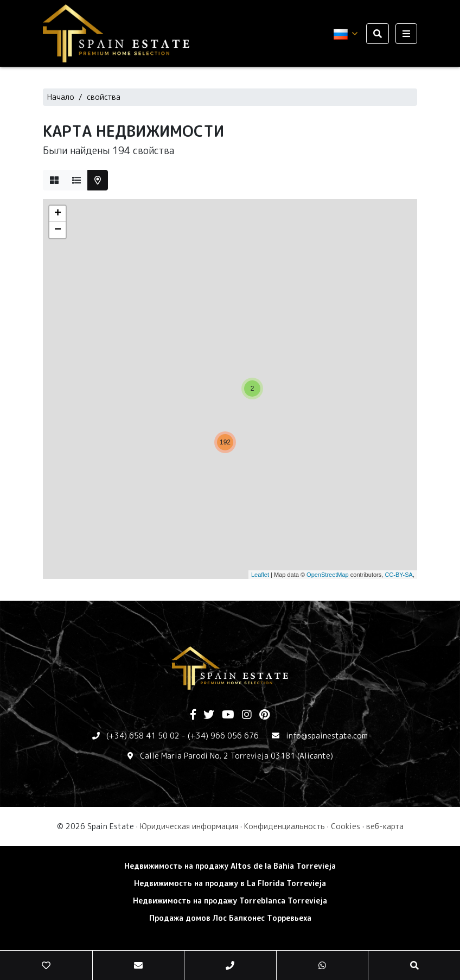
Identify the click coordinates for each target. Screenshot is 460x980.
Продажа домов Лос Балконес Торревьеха (230, 918)
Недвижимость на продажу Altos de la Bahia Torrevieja (230, 866)
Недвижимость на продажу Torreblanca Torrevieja (230, 901)
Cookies (346, 826)
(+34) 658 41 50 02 (143, 736)
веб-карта (385, 826)
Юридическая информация (189, 826)
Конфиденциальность (285, 826)
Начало (61, 97)
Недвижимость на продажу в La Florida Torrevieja (230, 883)
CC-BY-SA (399, 575)
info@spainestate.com (327, 736)
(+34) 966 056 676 (223, 736)
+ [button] (58, 214)
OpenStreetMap (328, 575)
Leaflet (260, 575)
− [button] (58, 230)
